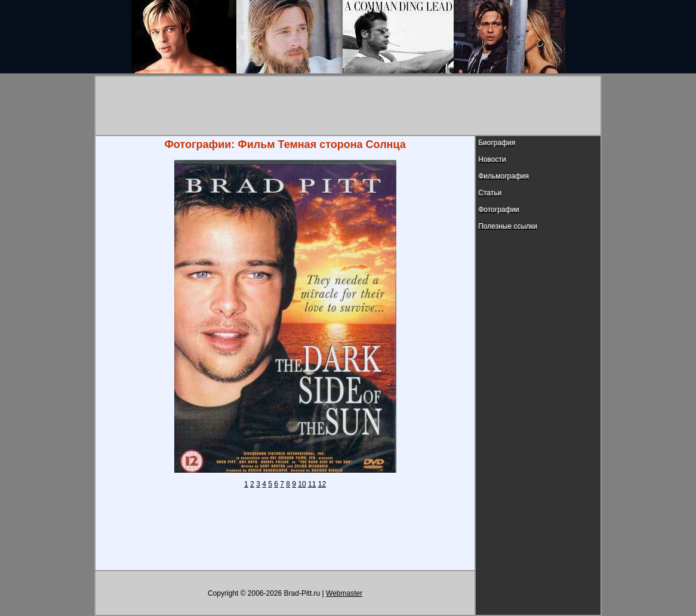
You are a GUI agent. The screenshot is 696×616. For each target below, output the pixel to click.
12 (322, 484)
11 (312, 484)
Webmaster (344, 593)
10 (302, 484)
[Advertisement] (348, 106)
